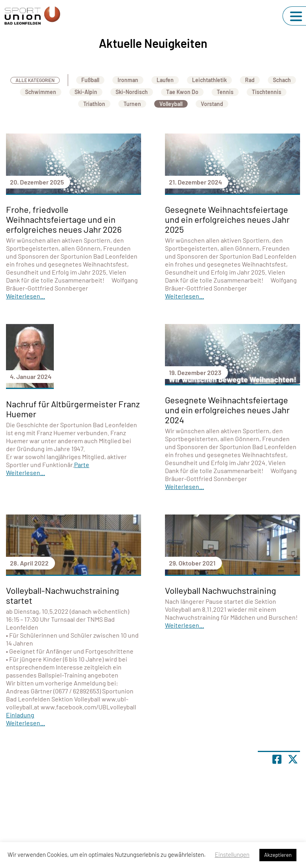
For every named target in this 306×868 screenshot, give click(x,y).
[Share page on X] (293, 759)
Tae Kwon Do (182, 92)
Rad (250, 80)
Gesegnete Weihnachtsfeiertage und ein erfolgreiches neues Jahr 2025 (227, 219)
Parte (82, 464)
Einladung (20, 715)
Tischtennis (267, 92)
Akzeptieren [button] (278, 855)
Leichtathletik (209, 80)
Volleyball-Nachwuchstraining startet (63, 595)
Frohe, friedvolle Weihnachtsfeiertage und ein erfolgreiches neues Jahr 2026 (64, 219)
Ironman (128, 80)
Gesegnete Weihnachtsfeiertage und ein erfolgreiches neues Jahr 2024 (227, 410)
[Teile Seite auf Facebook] (277, 759)
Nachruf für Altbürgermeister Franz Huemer (73, 409)
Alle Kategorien (35, 80)
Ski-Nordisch (132, 92)
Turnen (132, 104)
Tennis (225, 92)
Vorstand (212, 104)
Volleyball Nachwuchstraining (221, 590)
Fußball (90, 80)
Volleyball (171, 104)
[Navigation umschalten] (296, 16)
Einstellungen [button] (232, 854)
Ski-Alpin (86, 92)
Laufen (165, 80)
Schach (282, 80)
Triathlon (94, 104)
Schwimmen (41, 92)
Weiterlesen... (25, 296)
